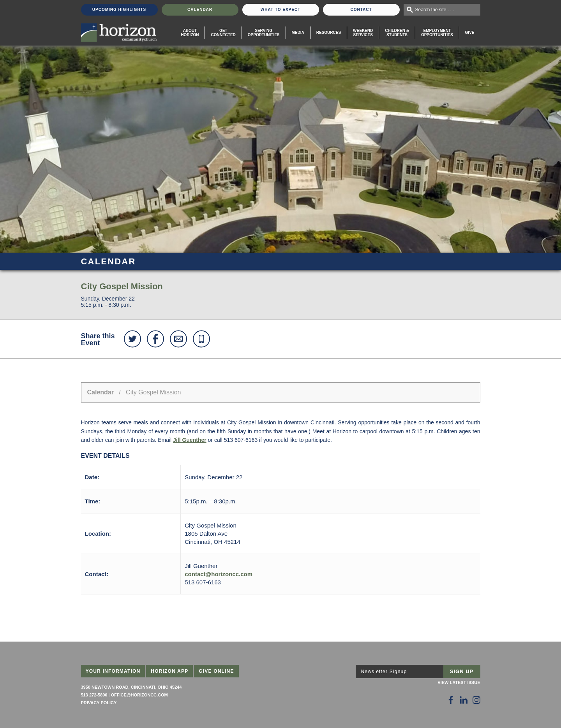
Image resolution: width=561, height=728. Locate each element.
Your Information (113, 671)
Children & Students (397, 33)
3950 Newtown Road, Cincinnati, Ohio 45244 (131, 687)
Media (298, 33)
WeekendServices (363, 33)
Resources (329, 33)
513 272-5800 (94, 695)
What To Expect (281, 10)
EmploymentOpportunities (437, 33)
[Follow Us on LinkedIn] (464, 700)
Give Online (216, 671)
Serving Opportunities (264, 33)
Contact (361, 10)
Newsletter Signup (384, 672)
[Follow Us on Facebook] (451, 700)
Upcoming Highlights (119, 10)
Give (470, 33)
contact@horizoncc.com (219, 574)
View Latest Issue (459, 682)
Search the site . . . (435, 10)
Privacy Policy (99, 703)
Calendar (200, 10)
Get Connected (223, 33)
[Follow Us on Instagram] (476, 700)
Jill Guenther (190, 440)
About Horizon (190, 33)
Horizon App (169, 671)
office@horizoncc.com (139, 695)
